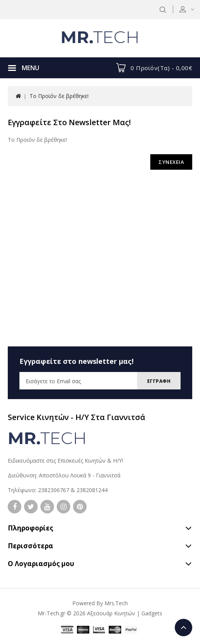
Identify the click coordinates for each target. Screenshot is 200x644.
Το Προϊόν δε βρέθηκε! (59, 96)
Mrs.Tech (116, 603)
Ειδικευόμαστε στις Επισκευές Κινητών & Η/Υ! (65, 461)
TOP (183, 628)
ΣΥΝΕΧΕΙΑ (171, 162)
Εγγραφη (159, 381)
